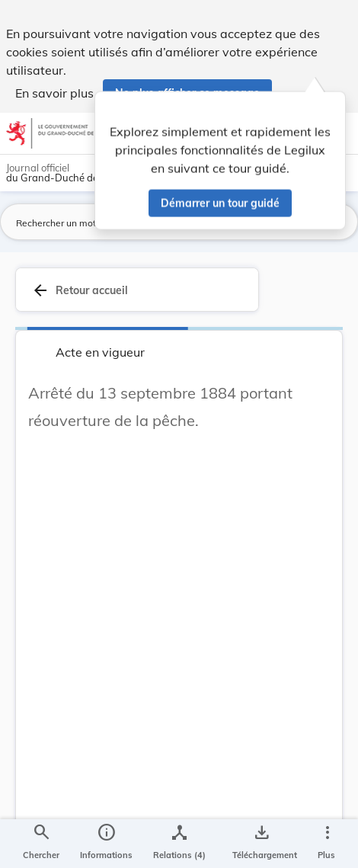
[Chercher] (41, 844)
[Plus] (327, 844)
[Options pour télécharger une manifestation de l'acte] (262, 844)
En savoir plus (54, 93)
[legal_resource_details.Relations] (179, 844)
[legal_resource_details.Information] (106, 844)
